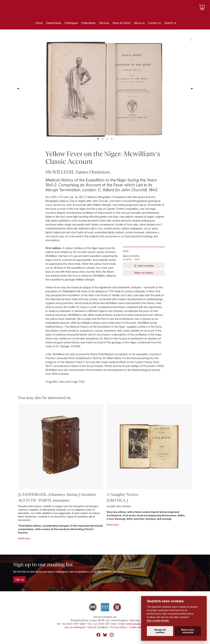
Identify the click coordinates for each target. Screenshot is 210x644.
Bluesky (105, 635)
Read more (24, 538)
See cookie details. (158, 621)
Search (168, 23)
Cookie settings (137, 627)
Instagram (112, 635)
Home (39, 23)
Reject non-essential (188, 631)
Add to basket (145, 266)
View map (134, 620)
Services (104, 23)
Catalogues (71, 23)
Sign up (20, 579)
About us (139, 23)
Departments (54, 23)
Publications (88, 23)
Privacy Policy (119, 627)
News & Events (122, 23)
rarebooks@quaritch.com (140, 624)
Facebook (98, 635)
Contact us (154, 23)
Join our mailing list (74, 627)
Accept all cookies (160, 631)
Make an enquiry (144, 273)
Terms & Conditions (98, 627)
